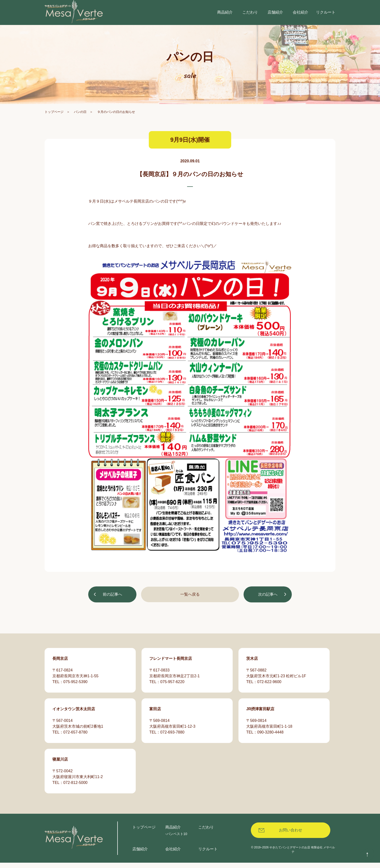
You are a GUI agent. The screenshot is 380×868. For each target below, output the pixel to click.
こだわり (206, 832)
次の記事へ (267, 601)
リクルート (208, 854)
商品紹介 (173, 832)
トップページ (54, 118)
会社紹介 (173, 854)
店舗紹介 (140, 854)
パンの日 (80, 118)
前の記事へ (113, 601)
